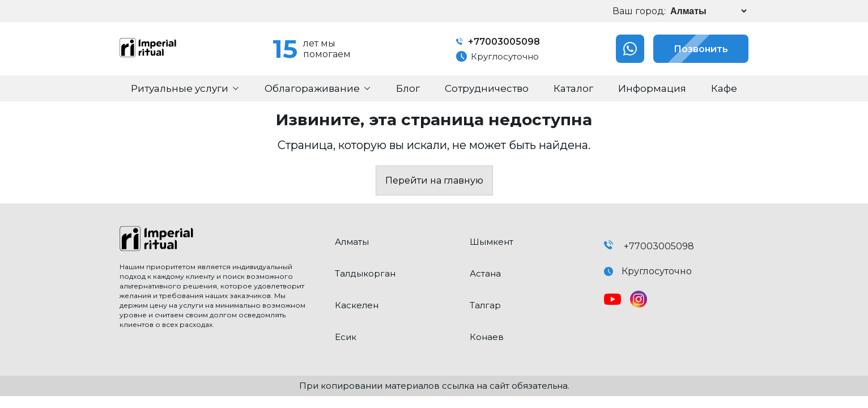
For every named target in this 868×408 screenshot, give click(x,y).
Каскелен (357, 305)
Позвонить (691, 49)
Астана (485, 273)
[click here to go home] (219, 240)
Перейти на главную (434, 180)
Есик (346, 337)
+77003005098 (498, 42)
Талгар (485, 305)
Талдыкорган (365, 273)
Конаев (487, 337)
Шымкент (492, 242)
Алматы (352, 242)
